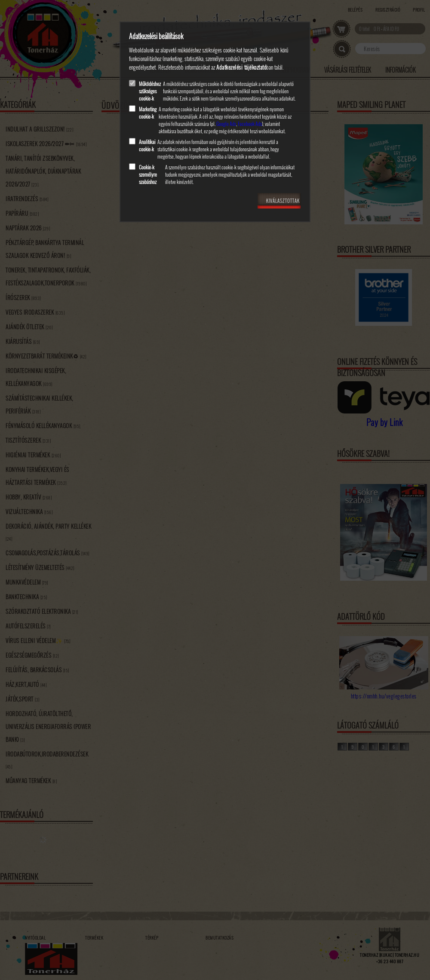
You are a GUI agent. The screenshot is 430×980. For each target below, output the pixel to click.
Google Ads (226, 124)
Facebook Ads (250, 124)
